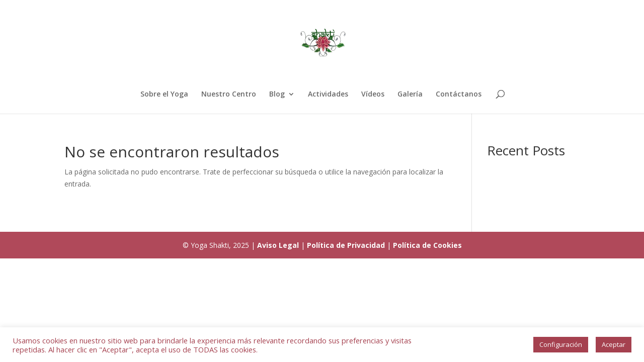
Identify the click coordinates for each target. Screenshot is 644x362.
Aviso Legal (278, 245)
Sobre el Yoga (164, 95)
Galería (410, 95)
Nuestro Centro (229, 95)
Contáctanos (459, 95)
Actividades (328, 95)
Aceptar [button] (614, 344)
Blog (277, 95)
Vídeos (373, 95)
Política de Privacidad (346, 245)
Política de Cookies (427, 245)
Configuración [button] (561, 344)
